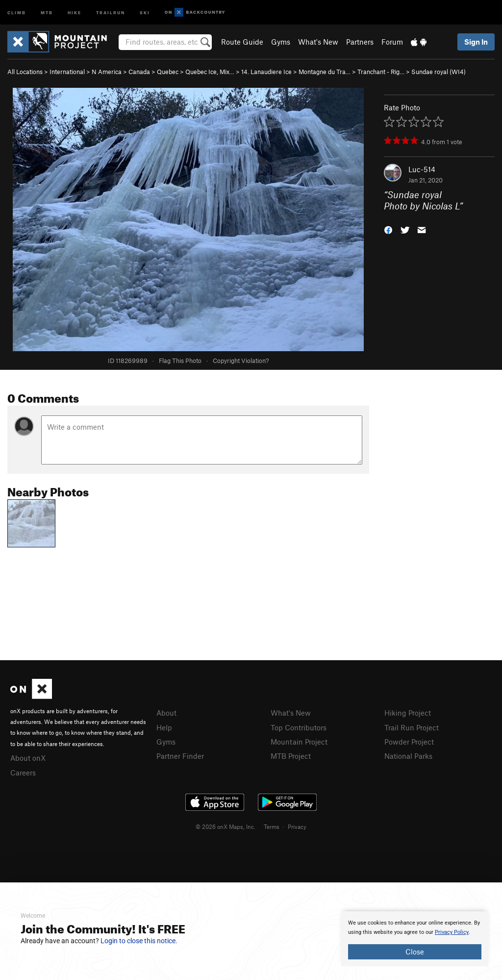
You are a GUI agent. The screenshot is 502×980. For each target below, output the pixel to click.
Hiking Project (408, 713)
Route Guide (242, 42)
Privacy (297, 826)
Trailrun (111, 12)
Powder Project (409, 742)
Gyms (281, 42)
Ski (145, 12)
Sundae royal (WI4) (439, 72)
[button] (388, 229)
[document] (415, 939)
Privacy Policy (452, 932)
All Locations (25, 72)
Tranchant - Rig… (381, 72)
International (67, 72)
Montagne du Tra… (325, 72)
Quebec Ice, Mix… (210, 72)
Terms (272, 826)
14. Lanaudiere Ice (266, 72)
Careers (23, 773)
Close (415, 952)
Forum (392, 42)
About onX (28, 758)
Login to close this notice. (139, 941)
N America (107, 72)
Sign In (476, 42)
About (166, 713)
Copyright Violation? (241, 361)
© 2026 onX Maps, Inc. (226, 826)
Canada (139, 72)
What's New (318, 42)
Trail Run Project (412, 727)
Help (164, 727)
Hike (75, 12)
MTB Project (291, 756)
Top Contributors (299, 727)
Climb (17, 12)
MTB (47, 12)
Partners (360, 42)
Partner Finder (180, 756)
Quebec (168, 72)
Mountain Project (299, 742)
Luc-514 (422, 169)
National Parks (408, 756)
